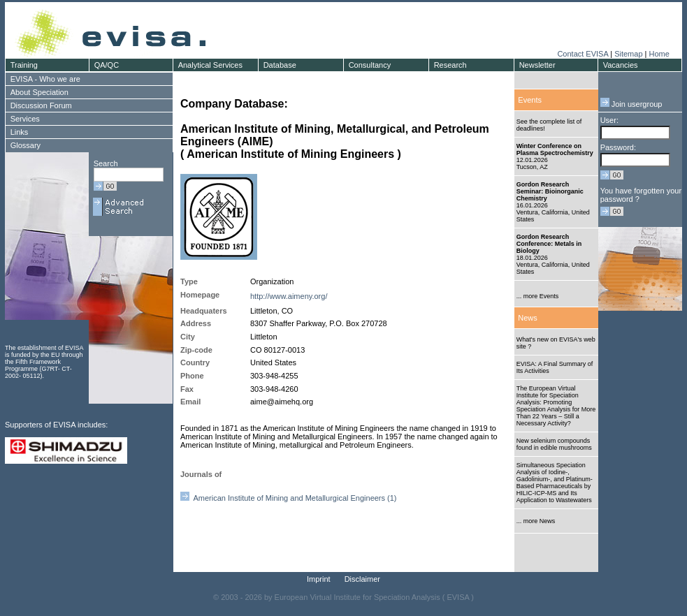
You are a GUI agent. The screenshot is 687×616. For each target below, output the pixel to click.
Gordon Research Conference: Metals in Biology (549, 244)
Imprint (319, 579)
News (528, 318)
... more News (536, 521)
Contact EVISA (583, 54)
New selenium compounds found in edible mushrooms (554, 444)
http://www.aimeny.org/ (289, 296)
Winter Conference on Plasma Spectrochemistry (555, 149)
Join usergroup (631, 104)
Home (659, 54)
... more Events (538, 296)
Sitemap (628, 54)
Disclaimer (362, 579)
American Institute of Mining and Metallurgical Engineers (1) (289, 498)
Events (530, 100)
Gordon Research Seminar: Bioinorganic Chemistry (550, 191)
